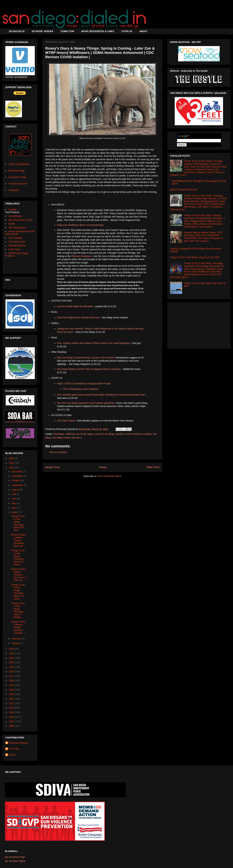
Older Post (153, 467)
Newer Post (53, 467)
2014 (12, 690)
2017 (12, 676)
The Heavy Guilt (17, 242)
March (15, 512)
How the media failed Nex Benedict (75, 306)
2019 (12, 667)
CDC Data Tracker (66, 421)
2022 (12, 653)
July (14, 494)
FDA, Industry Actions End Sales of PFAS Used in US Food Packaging (93, 343)
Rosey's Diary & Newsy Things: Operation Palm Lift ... (18, 540)
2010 (12, 708)
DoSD (12, 224)
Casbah (12, 210)
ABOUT (143, 31)
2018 (12, 672)
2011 (12, 703)
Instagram (14, 190)
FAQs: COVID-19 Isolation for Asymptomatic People (84, 384)
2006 (12, 726)
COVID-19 (127, 31)
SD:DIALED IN (17, 31)
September (18, 485)
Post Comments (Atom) (109, 476)
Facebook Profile (17, 177)
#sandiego (59, 434)
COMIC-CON (67, 31)
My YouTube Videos (15, 861)
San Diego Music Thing (20, 220)
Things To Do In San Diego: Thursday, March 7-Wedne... (18, 610)
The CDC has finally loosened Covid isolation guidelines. (86, 403)
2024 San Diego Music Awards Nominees (78, 317)
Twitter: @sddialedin (19, 164)
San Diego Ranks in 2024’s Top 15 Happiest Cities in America (89, 369)
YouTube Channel (18, 184)
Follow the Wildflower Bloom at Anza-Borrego (80, 225)
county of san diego (104, 434)
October (16, 480)
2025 (12, 463)
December (17, 472)
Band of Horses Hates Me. (184, 190)
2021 (12, 658)
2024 (12, 468)
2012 (12, 699)
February (17, 639)
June (14, 499)
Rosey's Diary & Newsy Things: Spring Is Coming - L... (19, 627)
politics (148, 434)
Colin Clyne (14, 249)
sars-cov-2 (76, 438)
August (16, 490)
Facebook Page (17, 171)
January (16, 643)
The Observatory (17, 228)
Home (103, 467)
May (14, 503)
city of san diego (84, 434)
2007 (12, 721)
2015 (12, 685)
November (17, 476)
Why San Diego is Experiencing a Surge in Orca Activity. (86, 358)
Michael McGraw (17, 245)
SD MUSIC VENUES (42, 31)
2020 (12, 662)
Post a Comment (58, 452)
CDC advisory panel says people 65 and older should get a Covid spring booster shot (101, 395)
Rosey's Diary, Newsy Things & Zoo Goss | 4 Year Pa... (19, 575)
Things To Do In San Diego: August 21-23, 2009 (195, 257)
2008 (12, 717)
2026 (12, 458)
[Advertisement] (199, 324)
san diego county (61, 438)
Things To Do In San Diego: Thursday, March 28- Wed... (18, 523)
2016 (12, 681)
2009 (12, 712)
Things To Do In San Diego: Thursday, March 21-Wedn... (18, 557)
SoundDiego (15, 216)
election (120, 434)
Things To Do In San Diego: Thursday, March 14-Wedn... (18, 592)
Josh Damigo (15, 238)
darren (12, 755)
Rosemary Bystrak (18, 743)
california (70, 434)
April (14, 508)
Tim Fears (14, 749)
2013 (12, 694)
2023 (12, 649)
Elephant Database (81, 256)
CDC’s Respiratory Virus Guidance (81, 389)
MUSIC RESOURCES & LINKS (98, 31)
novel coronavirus (134, 434)
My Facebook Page (15, 857)
